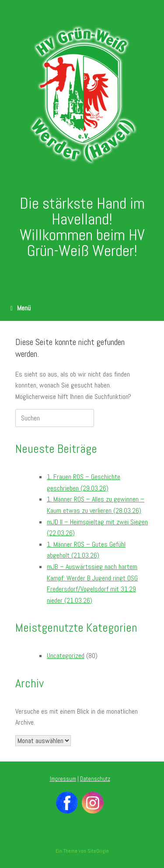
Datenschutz (95, 779)
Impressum (63, 779)
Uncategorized (66, 656)
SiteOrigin (98, 851)
